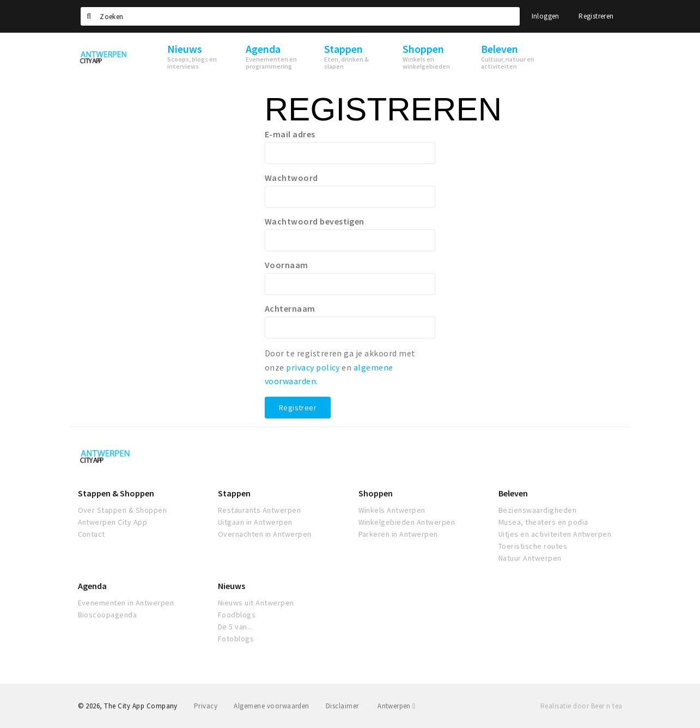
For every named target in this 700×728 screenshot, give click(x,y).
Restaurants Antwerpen (259, 510)
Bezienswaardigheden (537, 510)
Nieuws (232, 586)
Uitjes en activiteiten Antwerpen (555, 534)
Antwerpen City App (113, 522)
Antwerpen (396, 706)
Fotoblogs (236, 639)
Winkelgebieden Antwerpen (407, 522)
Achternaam (290, 308)
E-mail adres (290, 134)
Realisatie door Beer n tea (581, 706)
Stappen (234, 493)
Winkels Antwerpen (392, 510)
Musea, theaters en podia (543, 522)
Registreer (298, 408)
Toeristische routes (533, 546)
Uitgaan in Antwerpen (255, 522)
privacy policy (313, 367)
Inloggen (546, 16)
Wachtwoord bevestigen (315, 221)
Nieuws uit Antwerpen (256, 603)
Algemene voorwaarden (272, 706)
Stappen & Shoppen (116, 493)
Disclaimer (342, 706)
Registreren (596, 16)
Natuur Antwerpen (530, 558)
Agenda (92, 586)
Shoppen (376, 493)
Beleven (513, 493)
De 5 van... (235, 627)
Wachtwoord (291, 178)
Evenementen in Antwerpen (126, 603)
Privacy (206, 706)
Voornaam (287, 265)
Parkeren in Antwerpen (398, 534)
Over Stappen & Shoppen (123, 510)
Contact (92, 534)
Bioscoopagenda (108, 615)
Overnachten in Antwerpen (265, 534)
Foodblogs (237, 615)
